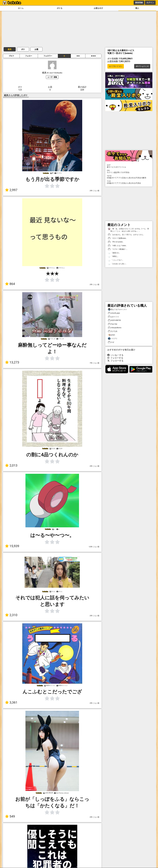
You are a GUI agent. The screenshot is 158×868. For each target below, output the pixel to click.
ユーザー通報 (52, 77)
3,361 (11, 702)
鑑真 (10, 49)
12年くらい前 (94, 547)
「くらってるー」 (116, 260)
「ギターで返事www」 (118, 238)
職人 (137, 8)
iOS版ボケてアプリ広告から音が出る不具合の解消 (129, 177)
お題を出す (98, 8)
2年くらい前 (95, 191)
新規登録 (139, 3)
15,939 (12, 546)
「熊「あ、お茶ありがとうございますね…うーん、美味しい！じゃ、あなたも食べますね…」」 (128, 230)
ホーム (21, 8)
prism (111, 335)
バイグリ (113, 339)
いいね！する (115, 355)
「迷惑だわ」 (114, 253)
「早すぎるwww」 (116, 242)
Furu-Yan (113, 324)
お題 (36, 49)
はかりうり (113, 317)
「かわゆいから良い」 (117, 264)
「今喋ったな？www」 (118, 246)
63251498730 (114, 320)
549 (10, 816)
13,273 (12, 362)
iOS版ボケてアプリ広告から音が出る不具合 (129, 182)
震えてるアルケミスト (117, 310)
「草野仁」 (113, 257)
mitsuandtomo (115, 328)
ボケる (60, 8)
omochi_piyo (114, 313)
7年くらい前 (95, 363)
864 (10, 284)
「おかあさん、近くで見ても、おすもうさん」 (126, 235)
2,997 (11, 190)
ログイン (150, 3)
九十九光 (113, 331)
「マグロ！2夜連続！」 (118, 249)
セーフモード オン (116, 66)
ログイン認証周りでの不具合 (129, 171)
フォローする (115, 358)
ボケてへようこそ (142, 66)
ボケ (23, 49)
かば (111, 342)
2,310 (11, 615)
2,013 (11, 465)
